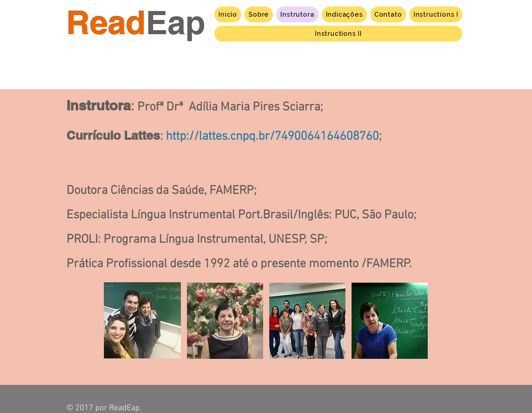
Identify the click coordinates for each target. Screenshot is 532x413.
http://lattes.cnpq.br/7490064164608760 (272, 137)
